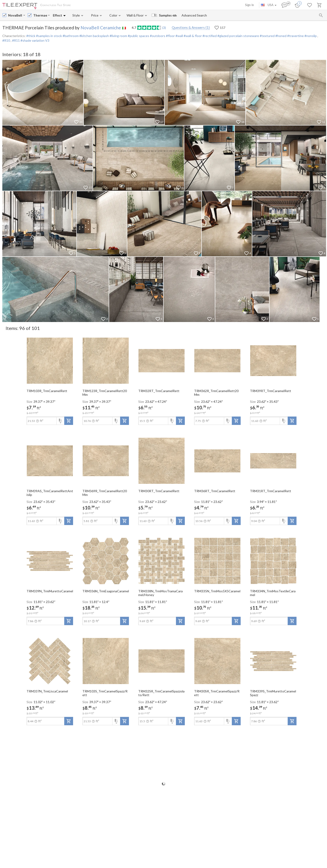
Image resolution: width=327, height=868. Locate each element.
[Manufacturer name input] (15, 15)
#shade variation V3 (35, 40)
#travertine (295, 36)
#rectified (209, 36)
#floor (170, 36)
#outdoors (157, 36)
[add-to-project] (69, 421)
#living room (118, 36)
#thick (31, 36)
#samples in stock (49, 36)
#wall (179, 36)
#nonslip (311, 36)
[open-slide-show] (50, 360)
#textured (267, 36)
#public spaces (138, 36)
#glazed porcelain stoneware (238, 36)
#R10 (7, 40)
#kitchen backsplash (94, 36)
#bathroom (70, 36)
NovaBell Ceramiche (101, 28)
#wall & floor (192, 36)
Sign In (249, 5)
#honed (281, 36)
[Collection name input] (40, 15)
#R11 (16, 40)
